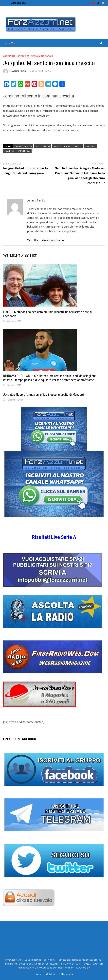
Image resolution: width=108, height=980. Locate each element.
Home (38, 974)
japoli (78, 146)
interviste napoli (62, 146)
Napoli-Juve (24, 151)
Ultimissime (67, 974)
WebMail (51, 974)
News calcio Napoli (42, 56)
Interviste (23, 56)
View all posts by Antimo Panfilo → (47, 240)
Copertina (9, 56)
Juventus (9, 151)
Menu (10, 43)
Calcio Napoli (42, 146)
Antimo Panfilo (19, 71)
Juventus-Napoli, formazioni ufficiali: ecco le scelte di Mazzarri (43, 395)
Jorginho (90, 146)
